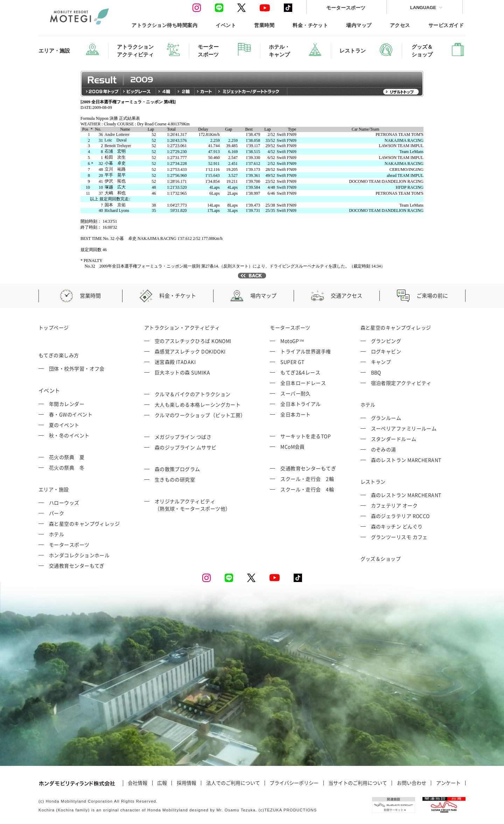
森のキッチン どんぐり (397, 526)
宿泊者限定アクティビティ (401, 383)
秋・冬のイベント (69, 435)
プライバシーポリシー (294, 783)
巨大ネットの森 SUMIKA (182, 372)
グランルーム (386, 418)
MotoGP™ (292, 341)
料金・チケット (310, 25)
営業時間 (264, 25)
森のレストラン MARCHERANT (406, 460)
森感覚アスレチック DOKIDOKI (190, 351)
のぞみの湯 (384, 449)
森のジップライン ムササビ (186, 447)
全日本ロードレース (303, 383)
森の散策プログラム (177, 469)
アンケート (448, 783)
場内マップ (359, 25)
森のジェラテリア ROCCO (400, 516)
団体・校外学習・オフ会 (77, 368)
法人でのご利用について (233, 783)
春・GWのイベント (71, 414)
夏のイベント (64, 425)
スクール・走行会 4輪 (307, 489)
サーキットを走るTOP (306, 436)
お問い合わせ (412, 783)
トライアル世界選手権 (306, 351)
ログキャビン (386, 351)
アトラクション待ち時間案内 (164, 25)
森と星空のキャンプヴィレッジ (84, 524)
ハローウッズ (64, 503)
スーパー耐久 (296, 393)
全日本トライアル (301, 404)
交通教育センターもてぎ (77, 566)
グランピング (386, 341)
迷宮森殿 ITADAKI (175, 362)
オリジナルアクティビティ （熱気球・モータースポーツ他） (193, 505)
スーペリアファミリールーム (404, 428)
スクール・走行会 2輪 (307, 479)
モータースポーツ (346, 8)
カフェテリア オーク (394, 505)
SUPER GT (292, 362)
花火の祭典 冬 (67, 468)
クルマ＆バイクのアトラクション (193, 394)
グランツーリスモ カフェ (399, 537)
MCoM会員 (293, 446)
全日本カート (296, 414)
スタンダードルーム (394, 439)
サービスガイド (446, 25)
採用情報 (187, 783)
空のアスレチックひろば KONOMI (193, 341)
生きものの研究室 (175, 479)
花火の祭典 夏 (67, 457)
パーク (57, 513)
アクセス (400, 25)
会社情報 (138, 783)
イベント (226, 25)
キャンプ (381, 362)
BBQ (376, 372)
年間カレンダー (67, 404)
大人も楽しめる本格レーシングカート (198, 404)
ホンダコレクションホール (79, 555)
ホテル (57, 534)
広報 (162, 783)
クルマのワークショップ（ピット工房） (200, 415)
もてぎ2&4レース (300, 372)
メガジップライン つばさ (183, 437)
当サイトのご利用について (358, 783)
